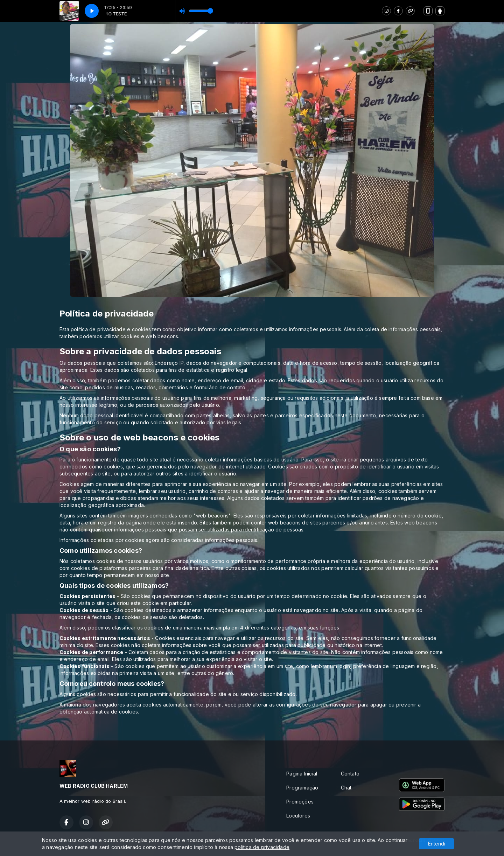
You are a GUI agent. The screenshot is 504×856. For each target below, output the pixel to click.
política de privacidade (262, 847)
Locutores (298, 816)
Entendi (437, 844)
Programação (302, 788)
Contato (350, 774)
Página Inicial (302, 774)
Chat (346, 788)
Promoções (300, 802)
